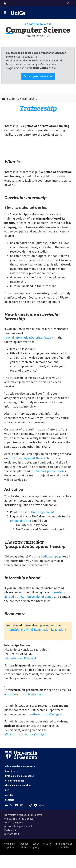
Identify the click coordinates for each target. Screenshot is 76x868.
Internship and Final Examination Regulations (36, 630)
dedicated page (51, 556)
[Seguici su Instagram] (22, 805)
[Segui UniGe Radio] (41, 805)
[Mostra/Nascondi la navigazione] (5, 12)
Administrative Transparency (20, 766)
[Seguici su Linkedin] (6, 805)
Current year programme (38, 76)
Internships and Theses (29, 458)
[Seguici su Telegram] (35, 805)
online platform (20, 521)
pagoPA (9, 795)
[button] (5, 2)
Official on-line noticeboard (19, 776)
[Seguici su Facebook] (26, 805)
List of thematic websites (18, 786)
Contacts (10, 800)
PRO (7, 790)
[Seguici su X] (11, 805)
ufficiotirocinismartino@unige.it (26, 734)
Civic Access (11, 771)
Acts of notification (15, 781)
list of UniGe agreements (39, 512)
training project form (50, 471)
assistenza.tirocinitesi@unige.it (25, 694)
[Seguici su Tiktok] (31, 805)
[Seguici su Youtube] (17, 805)
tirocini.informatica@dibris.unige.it (28, 338)
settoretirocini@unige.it (20, 658)
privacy (47, 844)
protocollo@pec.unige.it (19, 826)
